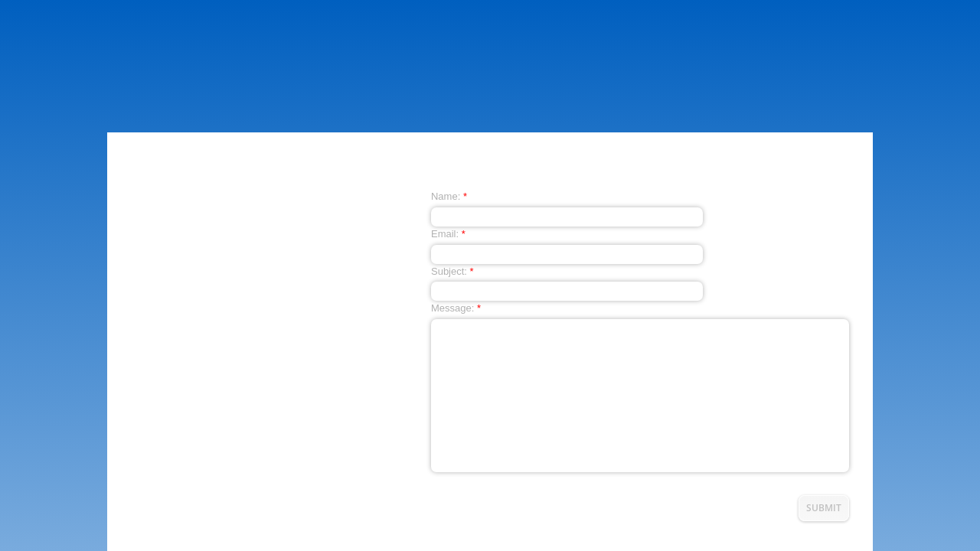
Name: (449, 196)
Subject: (452, 271)
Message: (456, 308)
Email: (448, 234)
